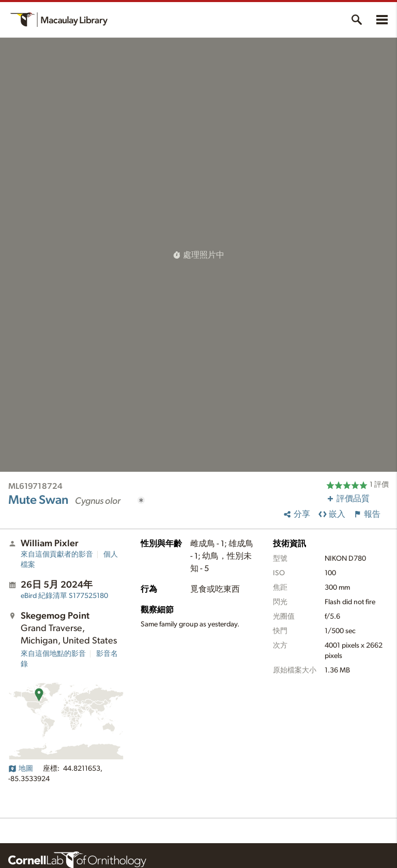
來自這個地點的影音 (53, 654)
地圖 (21, 769)
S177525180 (64, 596)
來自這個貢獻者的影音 (57, 555)
